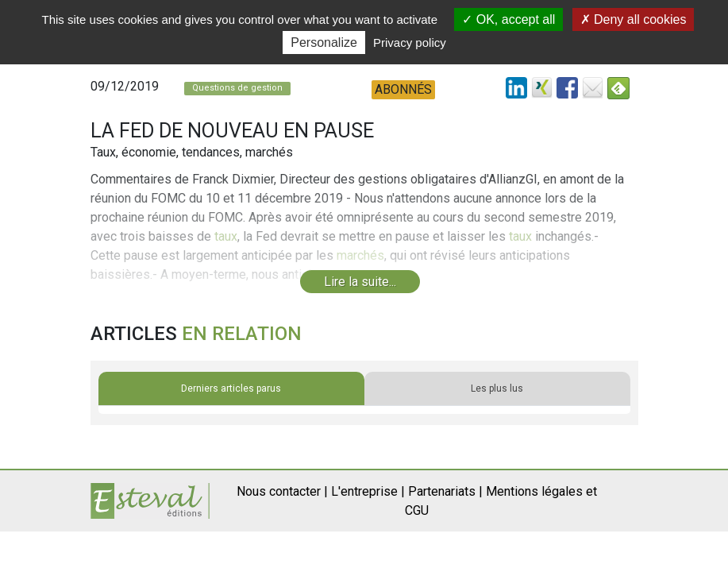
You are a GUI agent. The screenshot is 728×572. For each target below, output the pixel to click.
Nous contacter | (282, 491)
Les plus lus (497, 388)
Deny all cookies (634, 19)
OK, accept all (508, 19)
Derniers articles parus (231, 388)
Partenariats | (445, 491)
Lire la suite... (360, 282)
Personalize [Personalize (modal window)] (324, 43)
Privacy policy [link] (410, 43)
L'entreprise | (368, 491)
